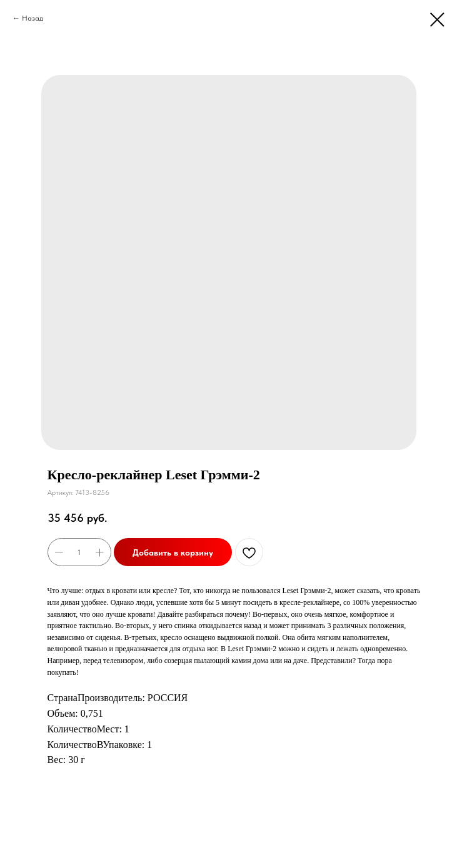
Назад (33, 18)
